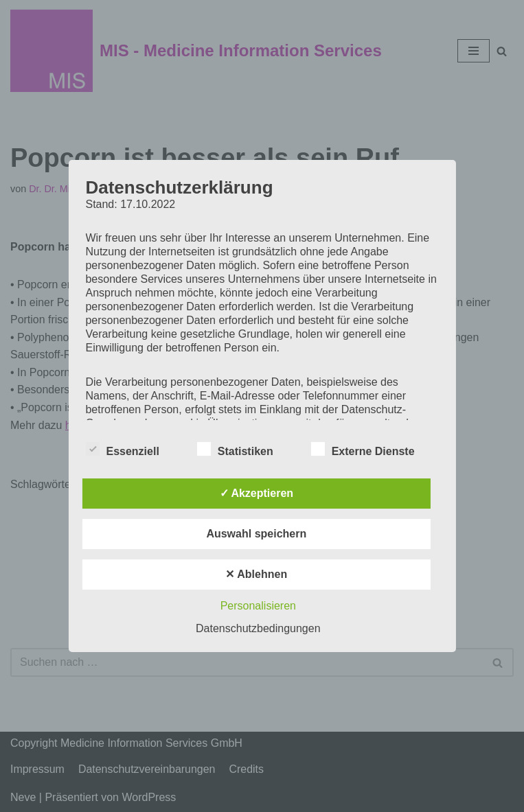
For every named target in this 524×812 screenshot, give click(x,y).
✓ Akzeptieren (257, 493)
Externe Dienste (363, 449)
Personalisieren (258, 606)
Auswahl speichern (256, 534)
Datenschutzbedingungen (258, 628)
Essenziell (122, 449)
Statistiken (235, 449)
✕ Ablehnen (256, 574)
